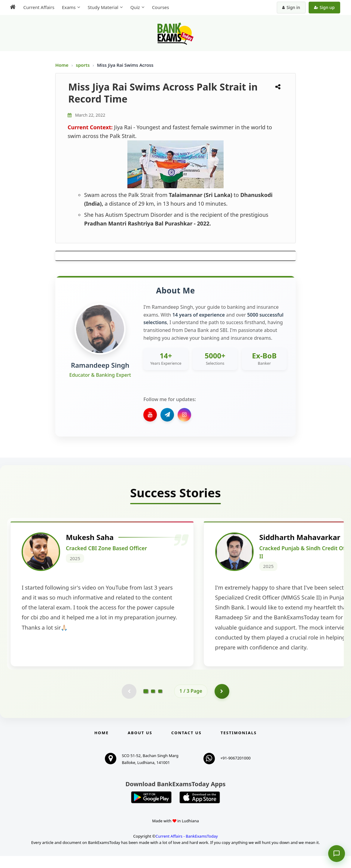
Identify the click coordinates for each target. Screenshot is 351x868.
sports (83, 65)
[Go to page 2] (153, 703)
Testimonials (239, 745)
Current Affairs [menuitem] (38, 7)
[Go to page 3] (160, 703)
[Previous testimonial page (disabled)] (129, 703)
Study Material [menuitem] (102, 7)
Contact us (186, 745)
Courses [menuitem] (160, 7)
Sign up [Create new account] (325, 7)
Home (62, 65)
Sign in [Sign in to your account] (292, 7)
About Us (140, 745)
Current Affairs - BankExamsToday (186, 848)
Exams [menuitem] (68, 7)
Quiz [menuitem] (135, 7)
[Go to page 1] (146, 703)
